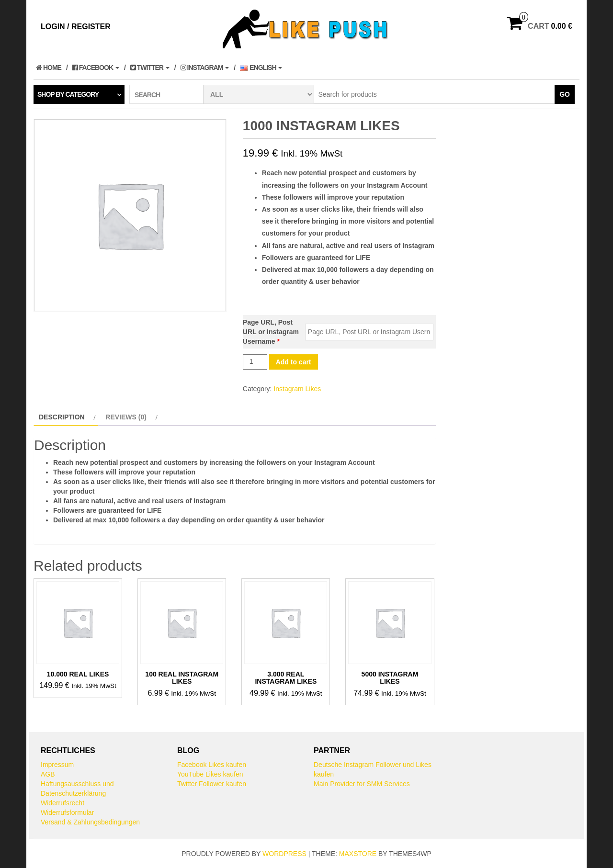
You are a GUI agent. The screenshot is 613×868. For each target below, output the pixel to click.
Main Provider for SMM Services (362, 784)
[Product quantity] (255, 362)
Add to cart (294, 362)
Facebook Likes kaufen (212, 765)
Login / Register (76, 27)
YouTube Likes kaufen (210, 774)
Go (565, 94)
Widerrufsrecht (62, 803)
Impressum (57, 765)
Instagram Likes (297, 389)
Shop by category (68, 94)
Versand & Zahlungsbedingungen (90, 822)
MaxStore (358, 854)
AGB (48, 774)
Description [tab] (62, 417)
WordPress (284, 854)
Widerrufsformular (67, 812)
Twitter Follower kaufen (212, 784)
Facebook (96, 68)
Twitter (150, 68)
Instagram (205, 68)
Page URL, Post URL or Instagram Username (271, 332)
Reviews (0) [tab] (126, 417)
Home (49, 68)
